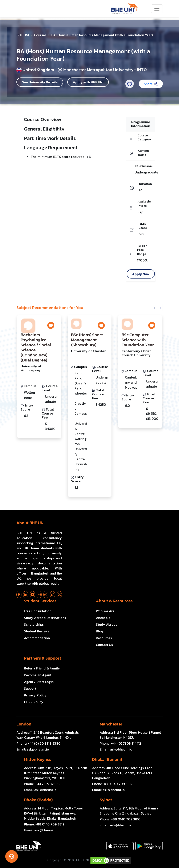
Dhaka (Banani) (107, 759)
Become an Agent (38, 675)
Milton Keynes (38, 759)
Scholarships (34, 624)
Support (30, 688)
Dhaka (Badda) (38, 800)
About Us (103, 618)
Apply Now (141, 274)
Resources (104, 638)
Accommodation (37, 638)
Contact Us (104, 645)
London (24, 724)
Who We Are (105, 611)
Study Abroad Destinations (45, 618)
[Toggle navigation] (157, 9)
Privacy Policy (35, 695)
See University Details (40, 82)
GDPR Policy (34, 702)
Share (151, 84)
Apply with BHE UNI (88, 82)
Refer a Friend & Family (42, 668)
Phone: (38, 743)
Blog (99, 631)
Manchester (111, 724)
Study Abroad (107, 624)
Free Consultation (38, 611)
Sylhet (106, 800)
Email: (33, 749)
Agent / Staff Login (39, 682)
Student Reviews (36, 631)
